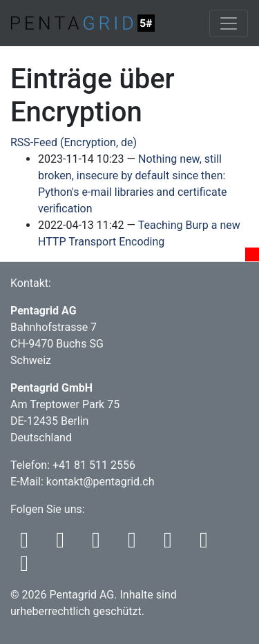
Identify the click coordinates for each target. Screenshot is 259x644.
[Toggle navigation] (229, 23)
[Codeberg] (136, 544)
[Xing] (27, 567)
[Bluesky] (100, 544)
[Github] (172, 544)
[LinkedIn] (207, 544)
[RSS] (28, 544)
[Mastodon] (64, 544)
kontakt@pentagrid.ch (100, 482)
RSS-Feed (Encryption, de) (74, 142)
